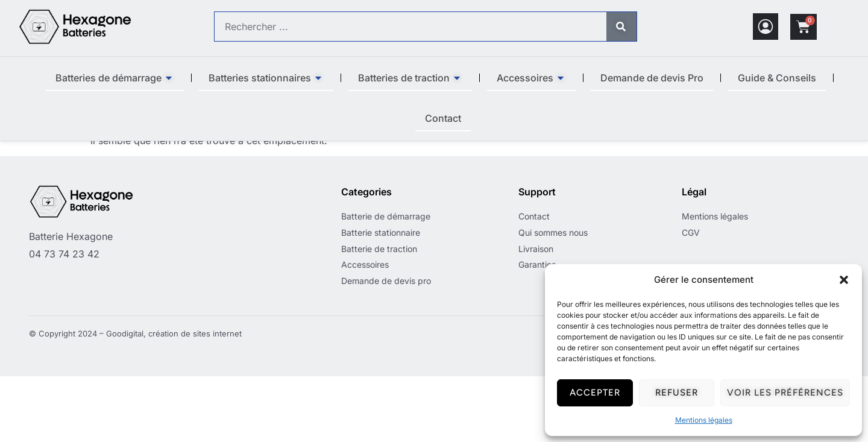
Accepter (595, 393)
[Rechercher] (621, 27)
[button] (844, 280)
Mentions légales (704, 420)
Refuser (677, 393)
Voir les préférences (785, 393)
